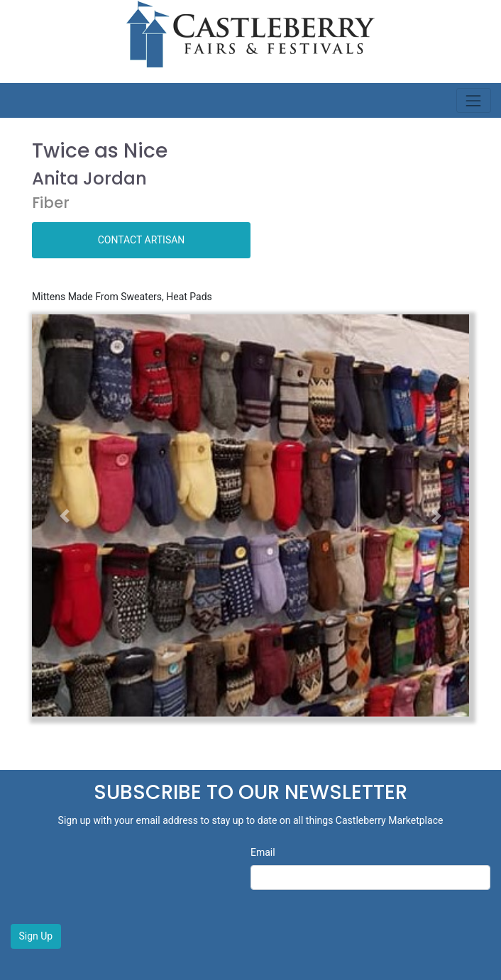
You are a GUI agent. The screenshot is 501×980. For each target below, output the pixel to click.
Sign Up (36, 936)
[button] (65, 516)
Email (263, 852)
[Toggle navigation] (474, 100)
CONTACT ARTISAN (142, 240)
